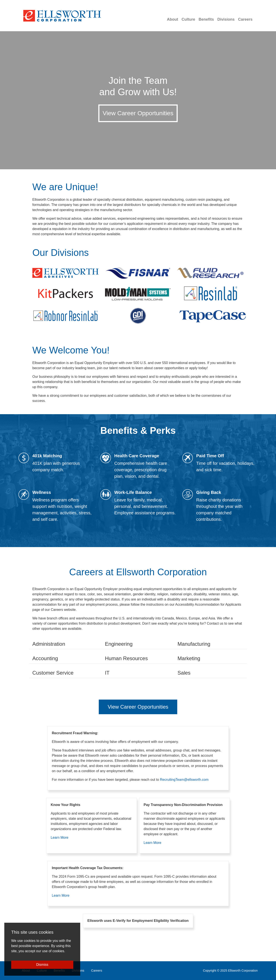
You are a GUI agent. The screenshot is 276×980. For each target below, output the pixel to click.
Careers (245, 19)
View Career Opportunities (138, 113)
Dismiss (42, 965)
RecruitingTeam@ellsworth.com (184, 780)
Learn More (60, 838)
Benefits (206, 19)
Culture (188, 19)
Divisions (226, 19)
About (172, 19)
